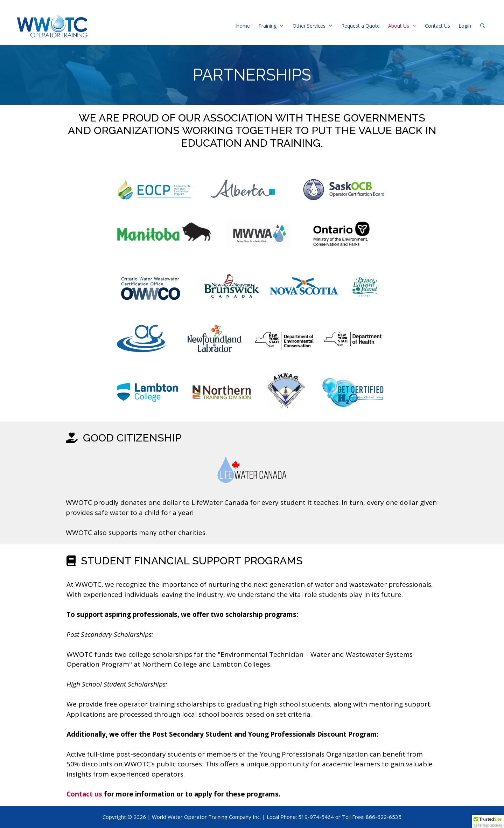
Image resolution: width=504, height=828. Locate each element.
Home (243, 26)
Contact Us (437, 26)
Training (273, 26)
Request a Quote (360, 26)
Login (465, 26)
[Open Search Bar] (483, 26)
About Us (404, 26)
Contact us (84, 794)
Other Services (315, 26)
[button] (488, 821)
